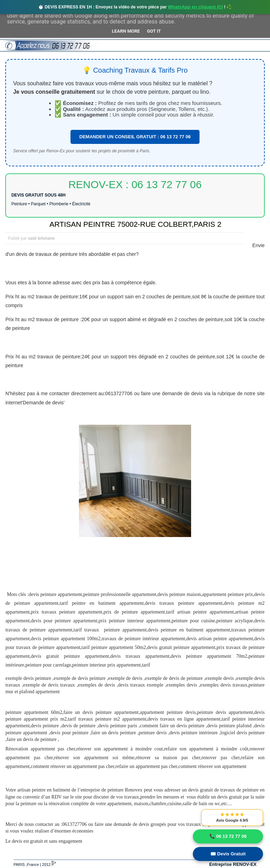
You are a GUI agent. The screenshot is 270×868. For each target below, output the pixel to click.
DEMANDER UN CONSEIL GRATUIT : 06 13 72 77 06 (135, 137)
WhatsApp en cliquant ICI (195, 7)
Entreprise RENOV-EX (233, 864)
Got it (154, 31)
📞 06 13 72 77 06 (228, 836)
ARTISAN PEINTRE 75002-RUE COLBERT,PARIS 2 (135, 224)
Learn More (126, 31)
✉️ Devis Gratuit (228, 854)
